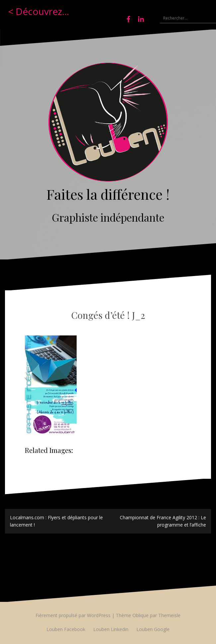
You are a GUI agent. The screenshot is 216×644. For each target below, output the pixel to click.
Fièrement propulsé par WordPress (73, 615)
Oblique (141, 615)
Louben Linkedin (111, 629)
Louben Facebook (66, 629)
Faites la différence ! (108, 194)
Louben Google (153, 629)
